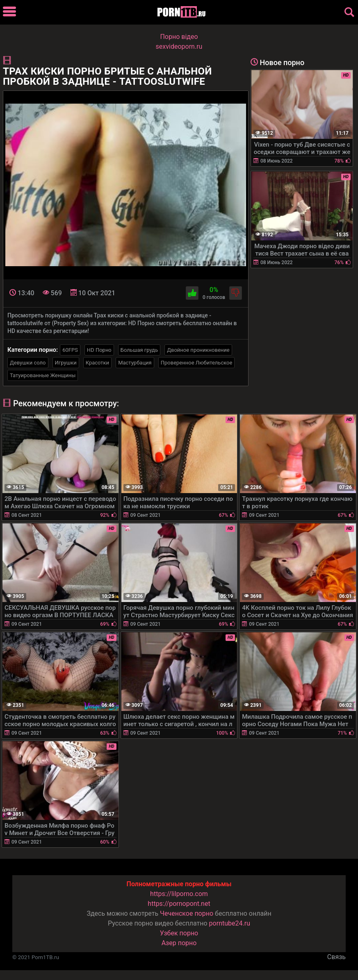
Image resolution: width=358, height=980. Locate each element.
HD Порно (99, 350)
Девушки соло (28, 363)
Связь (336, 957)
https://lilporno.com (179, 894)
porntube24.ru (230, 923)
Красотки (97, 363)
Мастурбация (135, 363)
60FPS (70, 350)
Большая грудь (139, 350)
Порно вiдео (179, 37)
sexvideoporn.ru (179, 46)
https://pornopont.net (179, 904)
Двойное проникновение (198, 350)
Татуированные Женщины (43, 375)
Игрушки (66, 363)
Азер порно (179, 943)
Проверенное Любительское (197, 363)
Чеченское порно (187, 913)
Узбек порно (179, 933)
